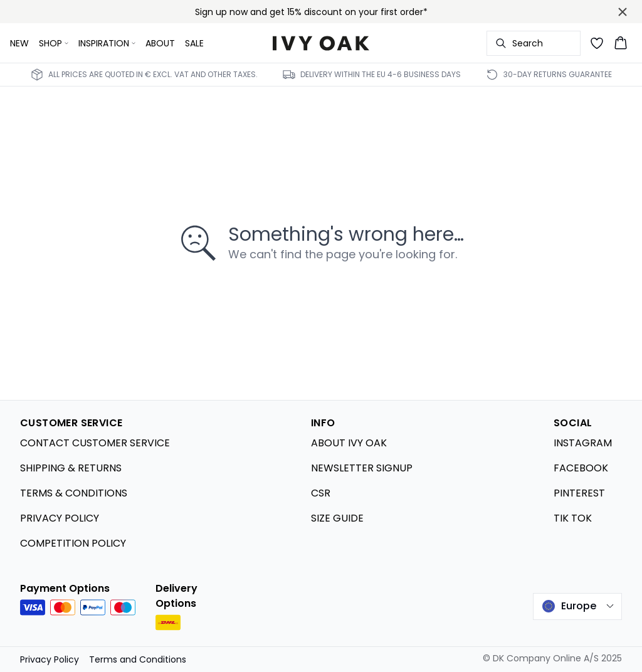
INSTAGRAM (583, 443)
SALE (194, 43)
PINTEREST (579, 493)
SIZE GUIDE (337, 518)
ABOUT (160, 43)
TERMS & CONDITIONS (74, 493)
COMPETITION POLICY (73, 543)
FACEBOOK (581, 468)
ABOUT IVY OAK (349, 443)
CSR (321, 493)
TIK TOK (573, 518)
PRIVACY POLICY (60, 518)
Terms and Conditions (138, 659)
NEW (19, 43)
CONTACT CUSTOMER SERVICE (95, 443)
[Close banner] (623, 12)
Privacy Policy (50, 659)
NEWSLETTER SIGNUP (362, 468)
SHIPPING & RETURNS (71, 468)
